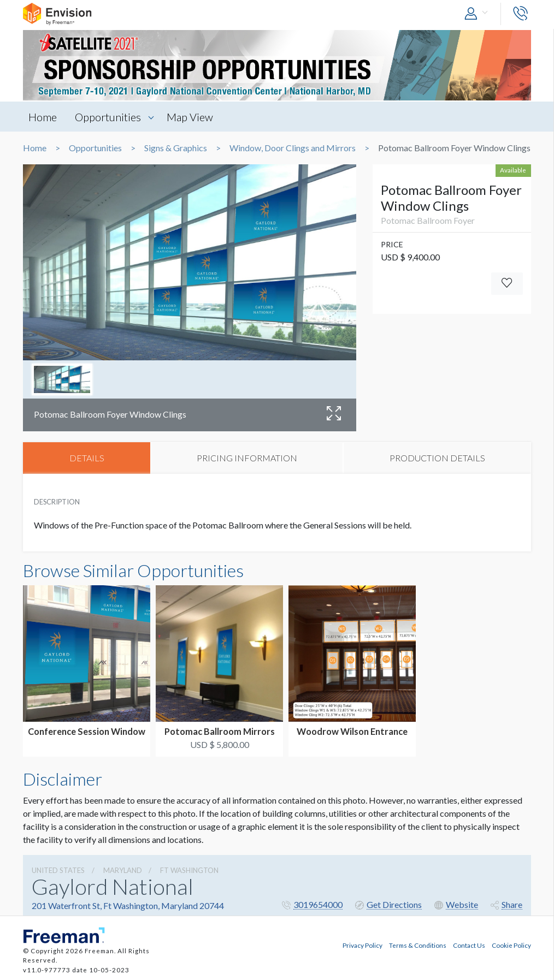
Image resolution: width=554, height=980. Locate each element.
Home (43, 117)
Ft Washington (189, 870)
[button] (479, 14)
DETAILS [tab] (87, 458)
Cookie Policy (511, 945)
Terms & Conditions (418, 945)
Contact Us (469, 945)
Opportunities (108, 117)
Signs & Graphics (176, 148)
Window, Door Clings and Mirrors (293, 148)
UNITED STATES (58, 870)
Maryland (123, 870)
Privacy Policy (363, 945)
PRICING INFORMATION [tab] (247, 458)
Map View (190, 117)
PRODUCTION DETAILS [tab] (437, 458)
